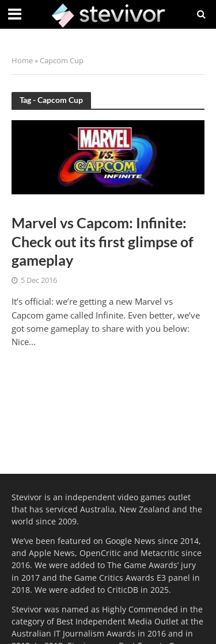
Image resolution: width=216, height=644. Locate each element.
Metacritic (160, 553)
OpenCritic (100, 553)
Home (22, 61)
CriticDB (123, 590)
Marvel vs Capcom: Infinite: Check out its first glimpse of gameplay (103, 241)
